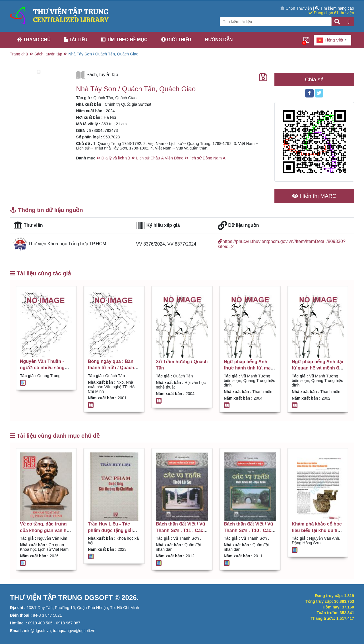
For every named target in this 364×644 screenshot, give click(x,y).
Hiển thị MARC (314, 196)
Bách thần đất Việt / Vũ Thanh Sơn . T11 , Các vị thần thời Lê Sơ (182, 530)
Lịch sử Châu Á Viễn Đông (160, 158)
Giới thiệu (176, 40)
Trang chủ (34, 40)
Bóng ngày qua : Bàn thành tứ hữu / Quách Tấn (111, 368)
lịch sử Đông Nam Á (208, 158)
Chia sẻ (314, 79)
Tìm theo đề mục (124, 40)
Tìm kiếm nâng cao (335, 8)
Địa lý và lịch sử (116, 158)
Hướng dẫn (219, 40)
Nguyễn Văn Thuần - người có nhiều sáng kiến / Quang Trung (42, 368)
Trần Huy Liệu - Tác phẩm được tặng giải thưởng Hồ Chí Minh (110, 530)
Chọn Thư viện (297, 8)
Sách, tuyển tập (48, 54)
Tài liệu (76, 40)
